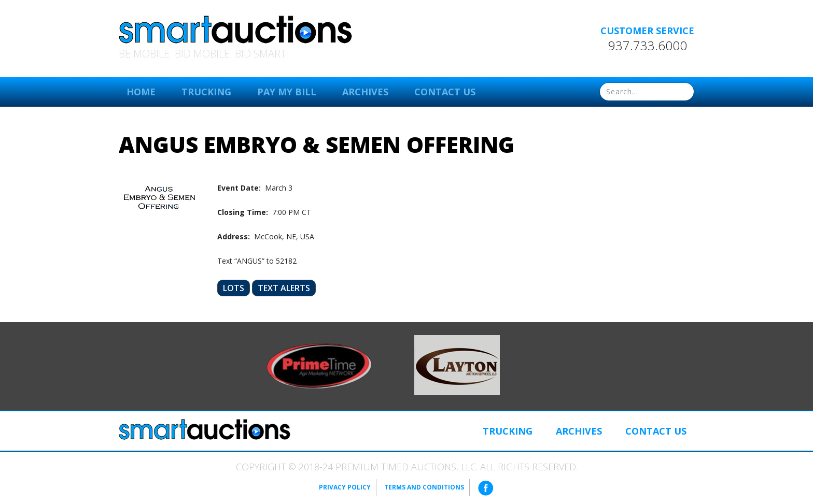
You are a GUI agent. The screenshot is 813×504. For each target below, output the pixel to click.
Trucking (206, 92)
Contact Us (445, 92)
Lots (234, 288)
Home (141, 92)
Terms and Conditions (424, 487)
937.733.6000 (648, 46)
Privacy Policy (345, 487)
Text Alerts (284, 288)
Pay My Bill (287, 92)
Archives (365, 92)
